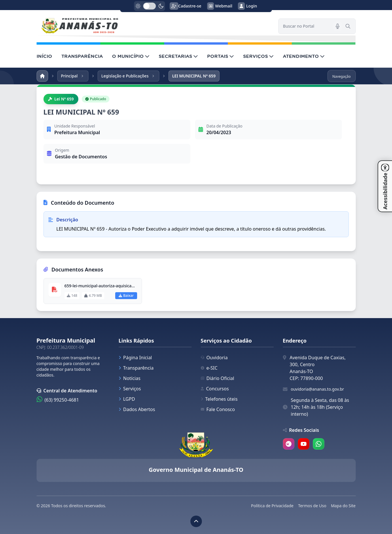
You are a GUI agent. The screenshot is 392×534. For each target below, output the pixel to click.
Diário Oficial (217, 378)
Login (247, 6)
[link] (154, 26)
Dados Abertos (137, 409)
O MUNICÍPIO (131, 56)
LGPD (127, 399)
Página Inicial (135, 358)
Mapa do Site (343, 506)
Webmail (220, 6)
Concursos (215, 389)
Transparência (136, 368)
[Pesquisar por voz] (338, 26)
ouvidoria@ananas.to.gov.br (318, 389)
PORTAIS (220, 56)
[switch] (149, 6)
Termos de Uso (312, 506)
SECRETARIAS (178, 56)
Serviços (130, 389)
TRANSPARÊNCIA (82, 56)
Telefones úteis (219, 399)
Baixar (126, 295)
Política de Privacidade (272, 506)
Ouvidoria (214, 358)
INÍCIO (44, 56)
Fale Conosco (218, 409)
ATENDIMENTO (304, 56)
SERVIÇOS (258, 56)
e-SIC (209, 368)
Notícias (130, 378)
